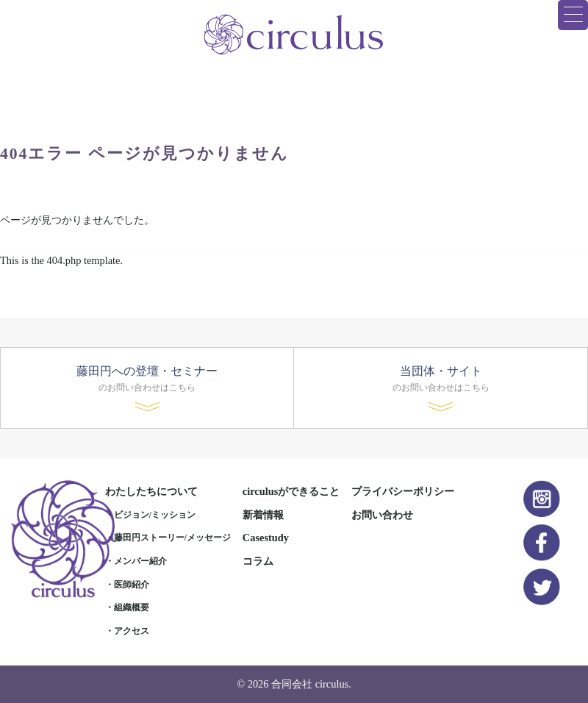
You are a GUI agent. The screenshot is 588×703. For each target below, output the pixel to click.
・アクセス (127, 631)
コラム (258, 561)
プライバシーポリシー (403, 491)
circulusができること (291, 491)
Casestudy (266, 538)
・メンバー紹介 (136, 561)
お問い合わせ (382, 515)
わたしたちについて (151, 491)
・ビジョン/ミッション (150, 515)
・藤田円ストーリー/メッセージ (168, 538)
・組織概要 (127, 607)
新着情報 (263, 515)
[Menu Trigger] (573, 15)
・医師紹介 (127, 585)
